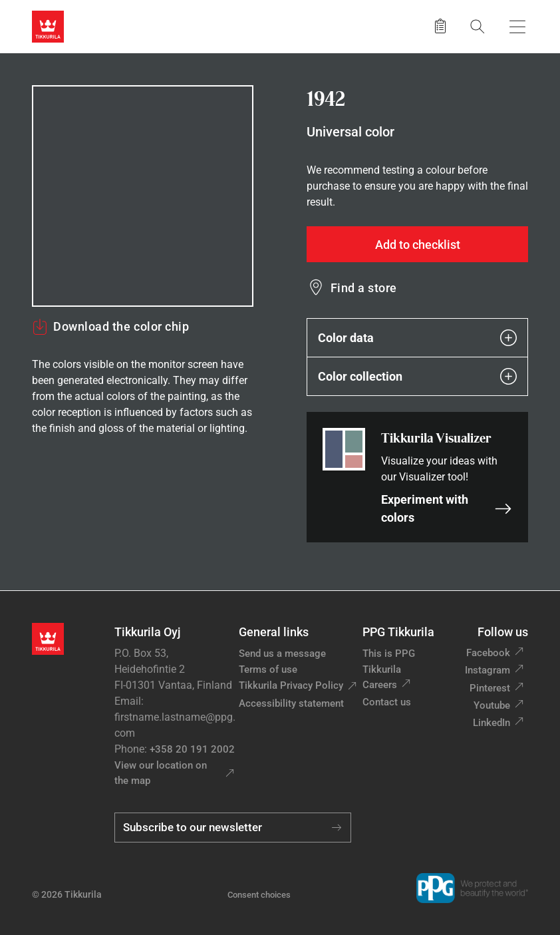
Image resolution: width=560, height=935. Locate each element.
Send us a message (282, 654)
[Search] (478, 26)
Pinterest (490, 688)
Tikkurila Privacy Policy (291, 685)
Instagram (488, 670)
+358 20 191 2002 (192, 749)
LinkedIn (491, 723)
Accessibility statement (291, 703)
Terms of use (268, 669)
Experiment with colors (447, 508)
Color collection (417, 376)
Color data (417, 338)
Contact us (387, 702)
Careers (380, 685)
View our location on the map (161, 773)
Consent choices (259, 895)
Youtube (492, 705)
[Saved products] (440, 27)
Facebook (488, 653)
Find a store (364, 288)
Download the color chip (110, 327)
